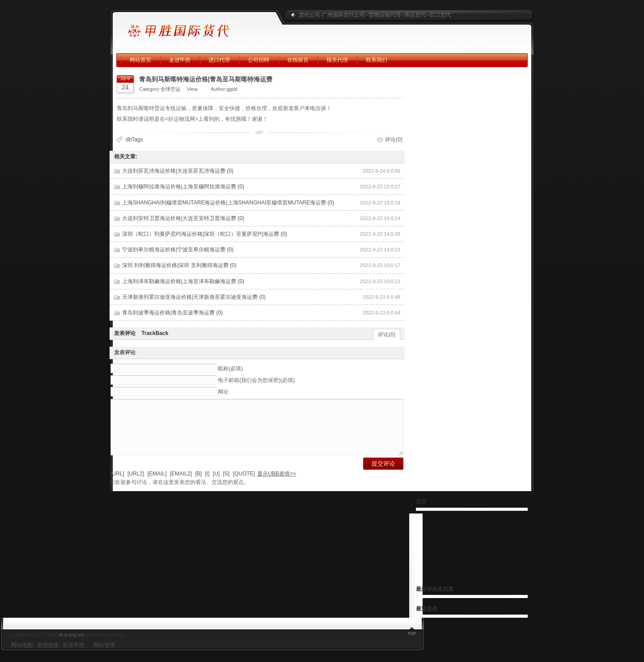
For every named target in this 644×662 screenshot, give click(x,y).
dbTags (134, 140)
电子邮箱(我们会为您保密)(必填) (256, 380)
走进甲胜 (180, 60)
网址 (223, 392)
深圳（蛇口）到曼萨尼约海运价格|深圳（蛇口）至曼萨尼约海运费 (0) (205, 234)
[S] (227, 484)
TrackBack (155, 333)
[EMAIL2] (181, 484)
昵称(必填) (230, 369)
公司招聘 (258, 60)
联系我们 (377, 60)
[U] (216, 484)
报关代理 (337, 60)
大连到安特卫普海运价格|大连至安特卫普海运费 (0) (183, 218)
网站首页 (140, 60)
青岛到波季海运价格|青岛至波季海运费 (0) (172, 313)
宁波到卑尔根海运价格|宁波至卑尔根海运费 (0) (178, 250)
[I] (207, 484)
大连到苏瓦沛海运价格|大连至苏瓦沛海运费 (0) (178, 171)
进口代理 (219, 60)
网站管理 (104, 656)
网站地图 (22, 656)
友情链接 (48, 656)
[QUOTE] (244, 484)
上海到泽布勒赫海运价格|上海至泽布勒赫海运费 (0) (183, 281)
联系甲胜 (74, 656)
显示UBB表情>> (277, 484)
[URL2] (136, 484)
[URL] (117, 484)
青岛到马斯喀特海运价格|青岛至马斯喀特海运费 (206, 79)
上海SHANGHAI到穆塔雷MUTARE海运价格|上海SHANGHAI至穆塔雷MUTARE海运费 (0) (228, 203)
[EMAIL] (157, 484)
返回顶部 (631, 644)
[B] (198, 484)
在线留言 (298, 60)
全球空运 (170, 89)
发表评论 (125, 333)
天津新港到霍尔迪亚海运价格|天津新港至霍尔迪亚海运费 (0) (194, 297)
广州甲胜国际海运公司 (195, 27)
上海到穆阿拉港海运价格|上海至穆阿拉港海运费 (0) (183, 187)
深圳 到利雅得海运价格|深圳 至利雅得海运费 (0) (179, 265)
